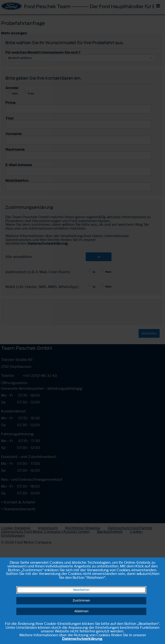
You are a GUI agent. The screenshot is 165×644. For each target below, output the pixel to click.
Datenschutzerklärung (82, 639)
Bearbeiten (81, 590)
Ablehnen (81, 611)
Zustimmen (81, 601)
